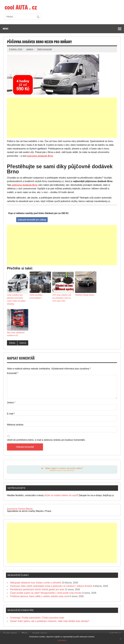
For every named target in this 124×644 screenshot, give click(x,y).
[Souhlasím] (120, 639)
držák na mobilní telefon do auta (60, 496)
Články (12, 343)
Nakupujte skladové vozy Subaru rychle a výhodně (35, 583)
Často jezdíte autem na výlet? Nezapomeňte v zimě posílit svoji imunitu (46, 593)
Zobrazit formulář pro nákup (32, 220)
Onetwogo (15, 618)
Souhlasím (62, 640)
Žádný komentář (45, 49)
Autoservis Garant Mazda (20, 509)
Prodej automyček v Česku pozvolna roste (43, 618)
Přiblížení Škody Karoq (84, 295)
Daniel (13, 622)
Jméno (11, 403)
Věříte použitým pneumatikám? (36, 296)
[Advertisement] (62, 118)
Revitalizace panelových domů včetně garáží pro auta (37, 590)
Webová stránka (15, 425)
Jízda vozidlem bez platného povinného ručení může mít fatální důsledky (16, 299)
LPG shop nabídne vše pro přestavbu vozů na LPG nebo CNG (62, 298)
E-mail (11, 414)
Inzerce (23, 343)
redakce (30, 49)
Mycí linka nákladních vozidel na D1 (16, 334)
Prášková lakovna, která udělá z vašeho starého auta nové (40, 597)
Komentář (13, 373)
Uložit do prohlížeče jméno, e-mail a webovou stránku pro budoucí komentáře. (46, 440)
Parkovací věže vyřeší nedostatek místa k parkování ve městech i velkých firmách (51, 586)
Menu (5, 29)
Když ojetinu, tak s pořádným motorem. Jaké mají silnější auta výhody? (53, 622)
